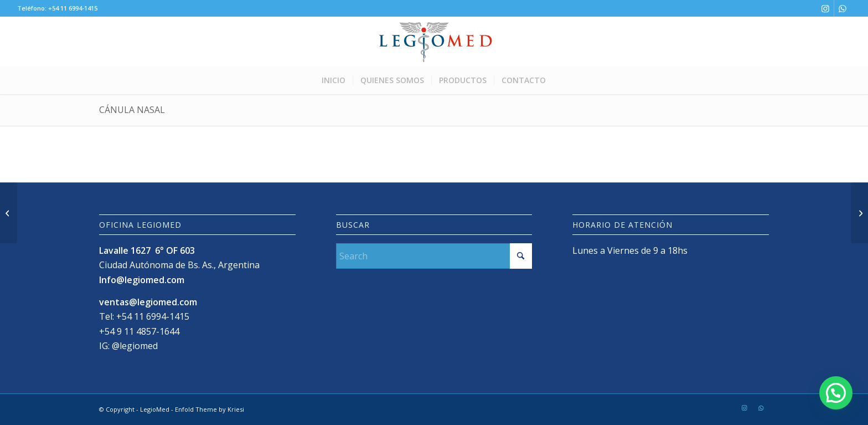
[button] (836, 391)
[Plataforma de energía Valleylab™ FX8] (859, 213)
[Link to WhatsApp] (843, 8)
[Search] (434, 256)
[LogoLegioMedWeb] (434, 42)
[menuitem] (334, 80)
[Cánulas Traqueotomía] (9, 213)
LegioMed (155, 409)
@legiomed (135, 346)
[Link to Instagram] (826, 8)
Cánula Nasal (132, 110)
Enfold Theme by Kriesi (210, 409)
